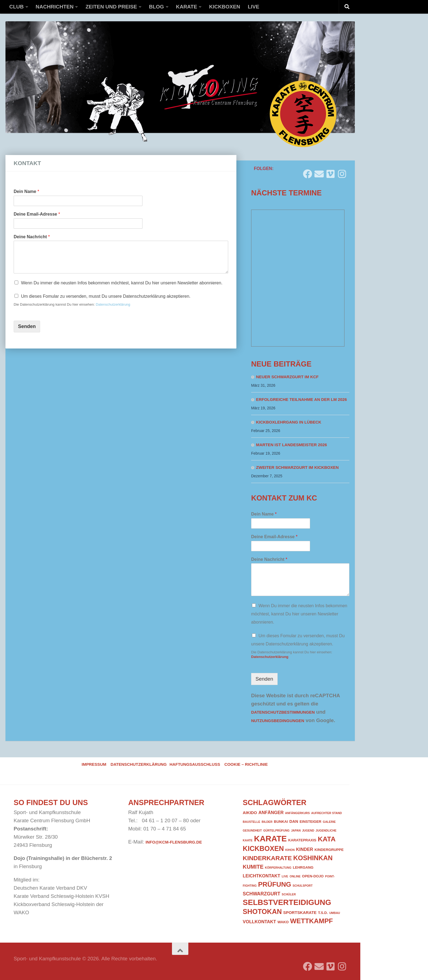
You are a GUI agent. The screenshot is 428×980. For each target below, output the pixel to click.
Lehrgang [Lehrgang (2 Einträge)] (303, 867)
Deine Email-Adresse (37, 214)
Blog (157, 7)
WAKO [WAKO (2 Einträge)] (283, 922)
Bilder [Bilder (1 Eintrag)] (267, 822)
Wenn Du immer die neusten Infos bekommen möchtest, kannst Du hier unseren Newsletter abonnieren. (122, 283)
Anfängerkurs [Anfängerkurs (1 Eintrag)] (297, 813)
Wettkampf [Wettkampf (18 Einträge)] (312, 921)
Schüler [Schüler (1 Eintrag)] (289, 894)
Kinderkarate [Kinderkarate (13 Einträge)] (267, 858)
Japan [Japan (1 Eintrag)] (296, 830)
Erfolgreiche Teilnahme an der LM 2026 (301, 400)
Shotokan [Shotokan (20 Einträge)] (262, 912)
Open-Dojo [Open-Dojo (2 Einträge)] (313, 876)
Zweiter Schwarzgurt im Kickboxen (297, 467)
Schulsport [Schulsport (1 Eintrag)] (303, 886)
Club (17, 7)
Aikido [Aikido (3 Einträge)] (250, 813)
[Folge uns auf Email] (319, 172)
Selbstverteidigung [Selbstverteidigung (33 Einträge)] (287, 902)
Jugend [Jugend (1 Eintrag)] (308, 830)
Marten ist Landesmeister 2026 (292, 445)
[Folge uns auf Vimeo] (331, 172)
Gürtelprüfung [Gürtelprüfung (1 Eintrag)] (276, 830)
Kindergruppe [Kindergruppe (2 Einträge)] (329, 850)
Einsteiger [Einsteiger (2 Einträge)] (310, 822)
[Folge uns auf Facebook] (308, 172)
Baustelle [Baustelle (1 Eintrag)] (251, 822)
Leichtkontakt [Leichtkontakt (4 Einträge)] (261, 876)
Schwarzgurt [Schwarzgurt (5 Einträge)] (261, 894)
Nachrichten (55, 7)
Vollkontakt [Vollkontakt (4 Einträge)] (259, 922)
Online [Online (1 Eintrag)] (295, 876)
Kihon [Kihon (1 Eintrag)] (290, 850)
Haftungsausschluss (195, 764)
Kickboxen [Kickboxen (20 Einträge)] (263, 848)
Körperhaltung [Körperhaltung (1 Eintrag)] (278, 868)
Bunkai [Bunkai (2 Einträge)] (281, 822)
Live (254, 7)
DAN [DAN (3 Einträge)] (294, 821)
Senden (27, 326)
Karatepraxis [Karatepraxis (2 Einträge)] (302, 840)
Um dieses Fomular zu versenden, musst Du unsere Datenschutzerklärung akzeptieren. (106, 296)
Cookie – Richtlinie (246, 764)
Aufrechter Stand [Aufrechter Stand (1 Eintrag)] (326, 813)
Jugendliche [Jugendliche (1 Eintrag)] (326, 830)
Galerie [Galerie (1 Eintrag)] (329, 822)
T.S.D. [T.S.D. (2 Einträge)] (323, 913)
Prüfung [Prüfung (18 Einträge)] (274, 884)
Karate (187, 7)
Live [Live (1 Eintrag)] (285, 876)
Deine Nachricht (32, 237)
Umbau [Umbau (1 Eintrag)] (335, 913)
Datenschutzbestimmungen (283, 712)
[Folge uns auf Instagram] (342, 172)
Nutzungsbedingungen (278, 721)
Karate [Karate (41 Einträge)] (270, 838)
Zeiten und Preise (111, 7)
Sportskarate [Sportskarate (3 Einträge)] (300, 913)
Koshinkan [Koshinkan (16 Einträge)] (313, 858)
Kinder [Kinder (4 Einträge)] (305, 849)
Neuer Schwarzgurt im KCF (287, 377)
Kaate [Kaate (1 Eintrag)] (248, 840)
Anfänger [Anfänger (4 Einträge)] (271, 812)
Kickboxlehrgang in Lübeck (289, 422)
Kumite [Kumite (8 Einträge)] (253, 867)
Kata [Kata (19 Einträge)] (327, 839)
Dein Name (26, 191)
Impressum (94, 764)
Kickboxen (225, 7)
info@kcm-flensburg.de (174, 842)
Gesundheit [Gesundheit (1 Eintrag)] (252, 830)
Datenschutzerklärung (113, 304)
